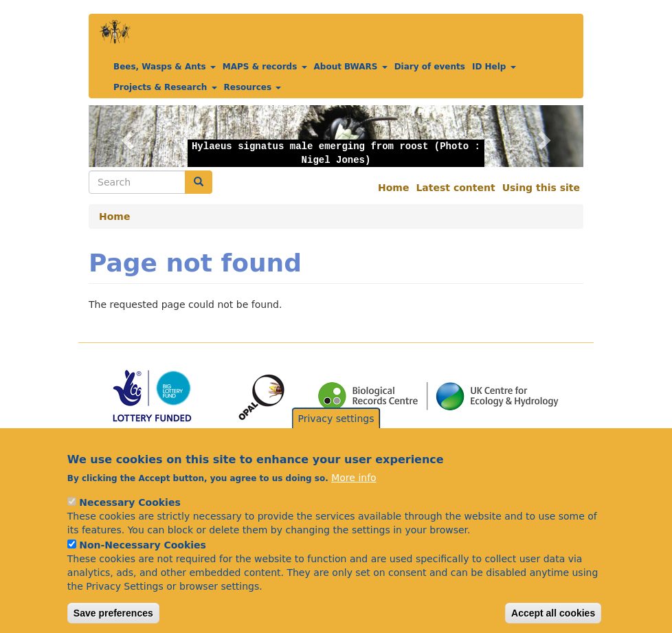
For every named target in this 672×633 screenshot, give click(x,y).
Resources (253, 87)
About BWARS (351, 67)
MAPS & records (265, 67)
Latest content (455, 188)
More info (354, 493)
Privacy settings (336, 433)
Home (393, 188)
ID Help (494, 67)
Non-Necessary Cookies (143, 560)
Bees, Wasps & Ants (165, 67)
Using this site (541, 188)
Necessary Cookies (130, 518)
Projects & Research (165, 87)
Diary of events (430, 67)
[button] (126, 136)
